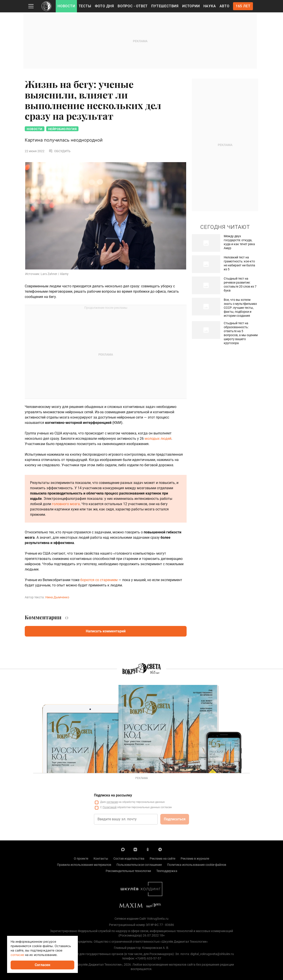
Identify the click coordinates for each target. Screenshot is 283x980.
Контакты (101, 859)
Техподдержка (167, 871)
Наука (210, 6)
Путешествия (165, 6)
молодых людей (158, 439)
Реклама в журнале (195, 859)
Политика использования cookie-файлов (197, 865)
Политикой (110, 807)
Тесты (85, 6)
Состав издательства (129, 859)
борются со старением (98, 580)
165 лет (243, 6)
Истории (191, 6)
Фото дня (104, 6)
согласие (112, 802)
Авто (225, 6)
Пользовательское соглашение (139, 865)
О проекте (81, 859)
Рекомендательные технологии (128, 871)
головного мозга (66, 504)
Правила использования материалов (84, 865)
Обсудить (60, 151)
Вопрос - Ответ (133, 6)
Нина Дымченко (57, 597)
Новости (66, 6)
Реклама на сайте (163, 859)
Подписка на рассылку (113, 795)
